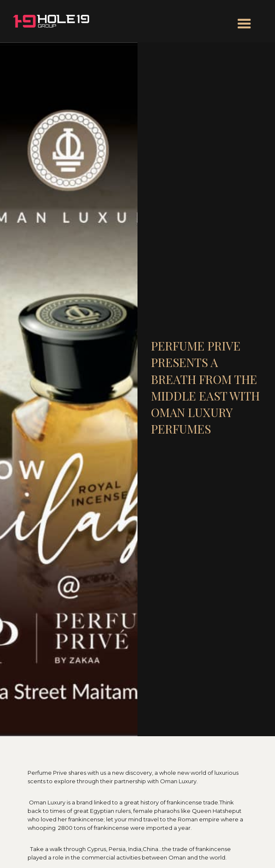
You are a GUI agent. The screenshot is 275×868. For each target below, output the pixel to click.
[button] (244, 24)
